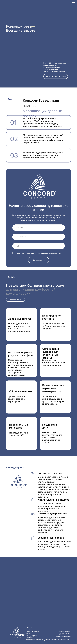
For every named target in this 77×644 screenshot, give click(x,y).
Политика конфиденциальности (34, 638)
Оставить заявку (32, 632)
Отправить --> (39, 260)
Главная (29, 628)
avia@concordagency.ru (64, 636)
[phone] (39, 237)
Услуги (28, 634)
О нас (28, 630)
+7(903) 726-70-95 (64, 634)
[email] (39, 246)
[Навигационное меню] (73, 3)
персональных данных (52, 253)
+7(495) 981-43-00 (65, 632)
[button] (56, 76)
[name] (39, 228)
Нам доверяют (32, 636)
